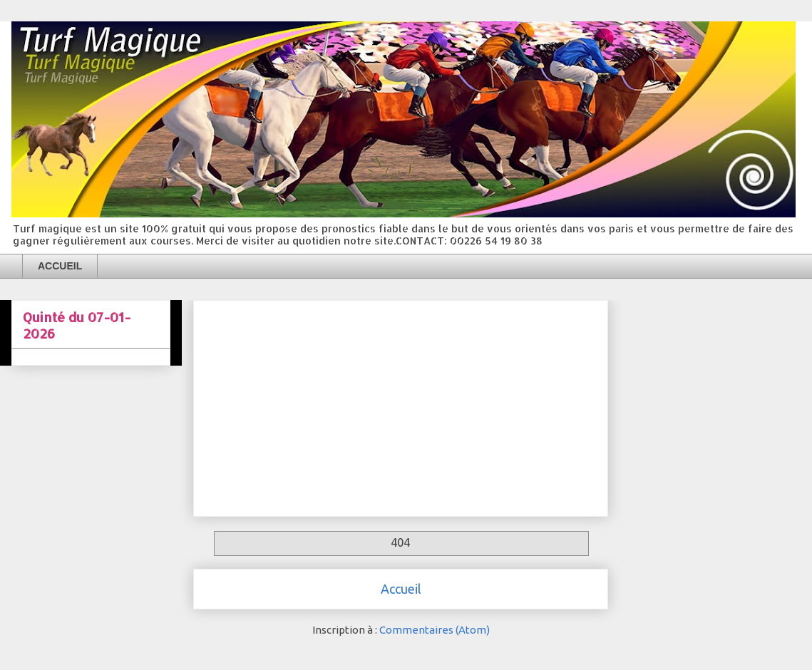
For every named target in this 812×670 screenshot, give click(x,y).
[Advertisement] (401, 406)
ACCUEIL (60, 266)
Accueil (401, 589)
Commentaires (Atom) (435, 630)
